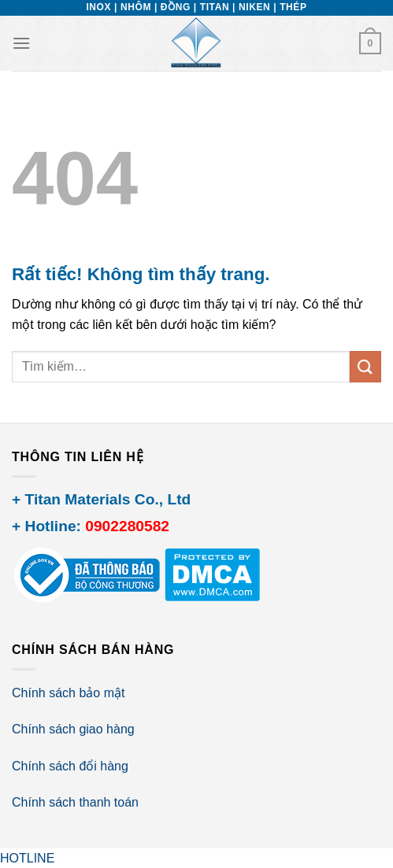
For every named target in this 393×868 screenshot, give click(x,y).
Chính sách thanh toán (75, 802)
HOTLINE (27, 858)
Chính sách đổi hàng (70, 766)
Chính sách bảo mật (68, 693)
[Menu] (21, 43)
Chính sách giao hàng (73, 729)
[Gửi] (365, 366)
